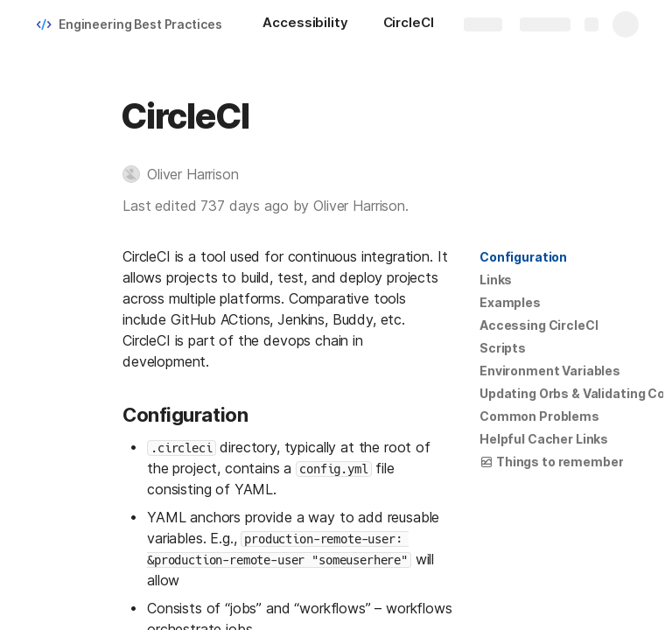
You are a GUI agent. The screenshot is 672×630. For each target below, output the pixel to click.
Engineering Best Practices (140, 24)
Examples (510, 302)
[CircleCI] (409, 24)
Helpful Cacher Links (544, 439)
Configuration (523, 257)
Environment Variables (550, 371)
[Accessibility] (305, 24)
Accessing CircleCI (539, 325)
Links (496, 280)
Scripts (503, 348)
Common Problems (539, 416)
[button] (189, 174)
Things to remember (551, 462)
